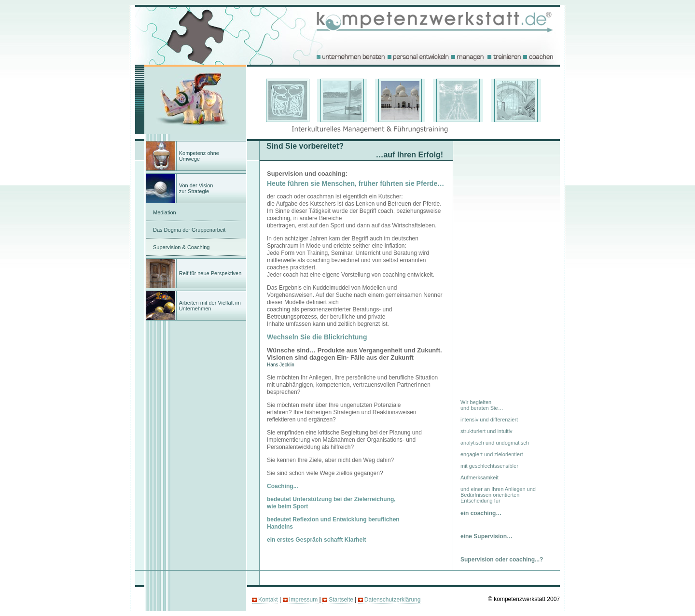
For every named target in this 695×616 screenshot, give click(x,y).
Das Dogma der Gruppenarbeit (189, 230)
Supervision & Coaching (181, 247)
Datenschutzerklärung (393, 600)
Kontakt (268, 600)
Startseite (341, 600)
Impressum (304, 600)
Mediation (165, 212)
